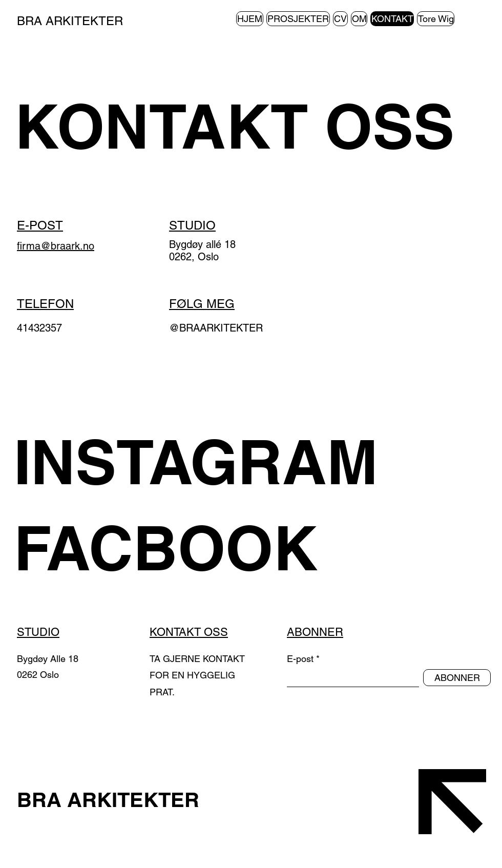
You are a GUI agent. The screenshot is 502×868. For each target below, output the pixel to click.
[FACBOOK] (211, 548)
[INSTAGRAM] (211, 462)
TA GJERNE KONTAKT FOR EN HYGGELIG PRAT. (197, 675)
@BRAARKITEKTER (216, 328)
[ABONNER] (457, 678)
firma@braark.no (56, 246)
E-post (300, 659)
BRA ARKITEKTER (72, 21)
